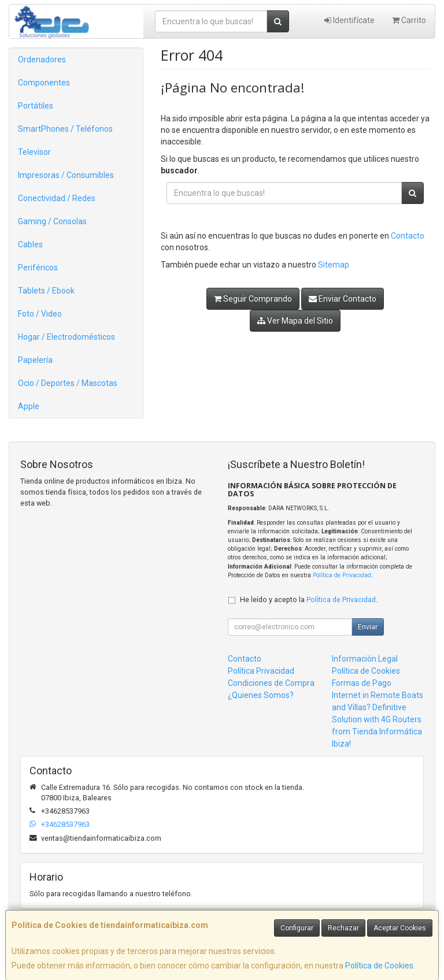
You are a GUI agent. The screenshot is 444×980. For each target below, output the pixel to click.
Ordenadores (42, 60)
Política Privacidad (261, 671)
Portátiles (36, 106)
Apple (29, 406)
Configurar (297, 928)
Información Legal (365, 659)
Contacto (408, 236)
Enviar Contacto (343, 299)
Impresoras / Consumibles (66, 175)
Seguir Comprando (253, 299)
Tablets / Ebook (46, 291)
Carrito (409, 20)
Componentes (44, 83)
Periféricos (38, 268)
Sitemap (334, 265)
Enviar (368, 627)
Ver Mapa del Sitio (295, 321)
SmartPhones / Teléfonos (65, 129)
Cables (30, 244)
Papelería (35, 360)
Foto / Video (40, 314)
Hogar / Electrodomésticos (66, 337)
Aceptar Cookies (400, 928)
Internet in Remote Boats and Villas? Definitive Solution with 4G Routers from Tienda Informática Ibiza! (378, 719)
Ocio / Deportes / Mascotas (68, 383)
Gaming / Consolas (52, 221)
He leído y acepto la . (309, 599)
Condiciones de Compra (271, 683)
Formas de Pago (362, 683)
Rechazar (343, 928)
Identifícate (349, 20)
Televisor (34, 152)
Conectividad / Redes (57, 198)
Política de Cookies (379, 966)
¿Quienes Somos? (261, 695)
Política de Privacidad (342, 575)
